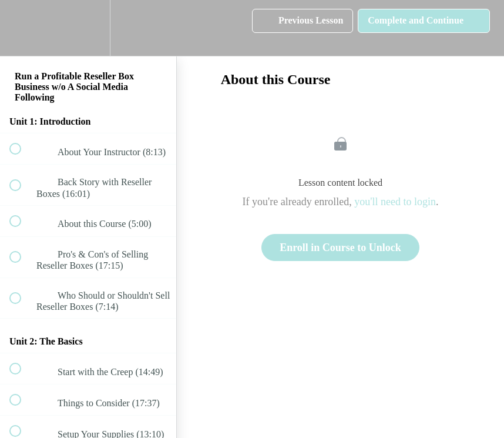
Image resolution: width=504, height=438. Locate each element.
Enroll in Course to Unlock (340, 248)
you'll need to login (395, 202)
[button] (22, 28)
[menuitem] (88, 28)
